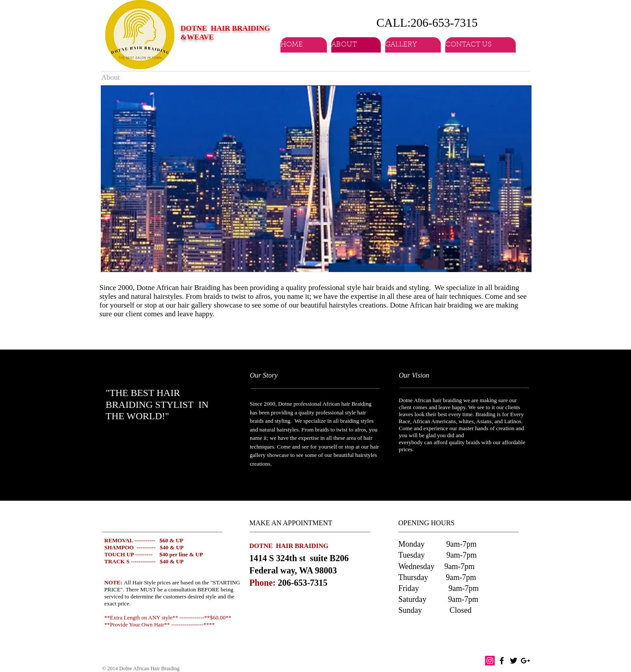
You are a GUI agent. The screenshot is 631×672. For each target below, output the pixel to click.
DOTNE (195, 28)
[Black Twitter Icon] (514, 661)
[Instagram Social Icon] (490, 661)
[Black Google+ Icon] (525, 661)
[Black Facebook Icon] (502, 661)
